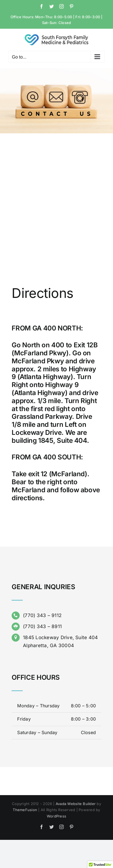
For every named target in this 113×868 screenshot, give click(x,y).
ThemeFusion (25, 810)
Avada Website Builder (76, 804)
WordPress (56, 816)
